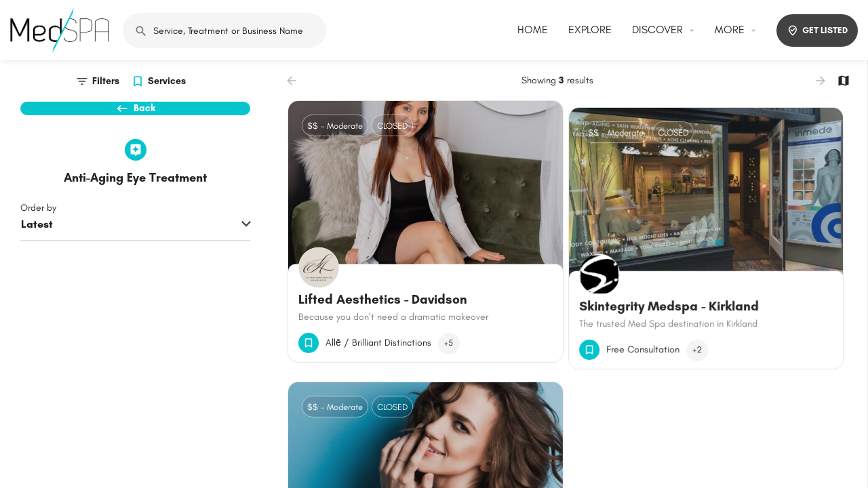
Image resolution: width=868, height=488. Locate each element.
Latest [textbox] (37, 248)
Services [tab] (167, 81)
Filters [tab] (106, 81)
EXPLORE (590, 29)
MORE (730, 29)
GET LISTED (817, 30)
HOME (533, 29)
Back (136, 115)
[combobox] (135, 249)
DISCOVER (657, 29)
